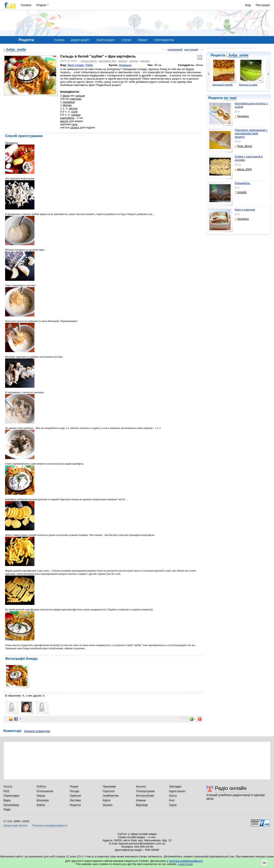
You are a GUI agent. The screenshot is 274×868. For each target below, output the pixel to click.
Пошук (74, 786)
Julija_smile (238, 55)
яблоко (67, 105)
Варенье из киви (248, 85)
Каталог (141, 786)
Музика (107, 805)
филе (66, 96)
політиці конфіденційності (186, 861)
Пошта (8, 786)
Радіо (7, 809)
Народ (41, 796)
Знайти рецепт (106, 40)
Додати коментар (37, 731)
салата (75, 127)
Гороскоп (109, 791)
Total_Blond (243, 146)
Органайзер (11, 805)
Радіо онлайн (231, 788)
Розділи (41, 5)
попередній (175, 50)
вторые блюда (89, 61)
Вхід (248, 5)
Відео (7, 800)
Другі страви (76, 65)
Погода (74, 791)
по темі (230, 98)
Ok (264, 863)
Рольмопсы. (243, 183)
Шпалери (43, 800)
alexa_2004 (243, 169)
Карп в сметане (245, 210)
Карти (106, 800)
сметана (145, 61)
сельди (80, 96)
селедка (134, 61)
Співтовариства (164, 40)
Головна (26, 5)
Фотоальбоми (145, 796)
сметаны (76, 99)
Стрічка (126, 40)
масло (64, 121)
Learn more (185, 864)
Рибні (89, 65)
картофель (67, 118)
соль (75, 124)
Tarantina (242, 116)
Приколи (75, 796)
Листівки (75, 800)
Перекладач (11, 796)
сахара (76, 115)
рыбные (123, 61)
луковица (69, 102)
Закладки (175, 786)
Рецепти (75, 805)
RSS (6, 791)
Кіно (172, 800)
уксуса (73, 108)
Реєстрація (263, 5)
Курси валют (177, 791)
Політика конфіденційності (50, 825)
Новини (141, 800)
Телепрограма (145, 791)
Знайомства (111, 796)
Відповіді (142, 805)
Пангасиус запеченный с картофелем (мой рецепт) (251, 133)
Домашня (125, 65)
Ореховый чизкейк (222, 85)
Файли (41, 805)
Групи (173, 805)
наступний (191, 50)
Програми (109, 786)
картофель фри (107, 61)
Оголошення (45, 791)
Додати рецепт (80, 40)
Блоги (173, 796)
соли (74, 112)
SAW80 (241, 192)
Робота (41, 786)
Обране (142, 40)
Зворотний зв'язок (15, 825)
